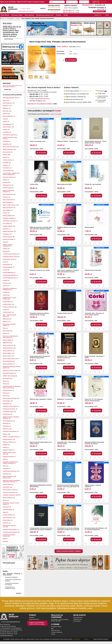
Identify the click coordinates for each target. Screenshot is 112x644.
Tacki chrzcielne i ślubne (9, 490)
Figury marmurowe (8, 208)
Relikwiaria (6, 426)
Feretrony (5, 197)
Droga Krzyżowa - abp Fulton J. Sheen (95, 357)
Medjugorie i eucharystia (65, 399)
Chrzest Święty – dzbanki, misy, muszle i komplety (11, 174)
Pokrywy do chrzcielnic (9, 409)
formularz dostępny (37, 101)
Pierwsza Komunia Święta (10, 398)
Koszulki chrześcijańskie (9, 275)
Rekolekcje (6, 424)
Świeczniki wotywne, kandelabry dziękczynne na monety (11, 481)
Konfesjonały (6, 265)
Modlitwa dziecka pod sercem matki (67, 228)
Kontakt (53, 634)
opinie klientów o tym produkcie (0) (77, 94)
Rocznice (5, 114)
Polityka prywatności (34, 619)
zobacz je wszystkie (56, 114)
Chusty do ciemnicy (8, 177)
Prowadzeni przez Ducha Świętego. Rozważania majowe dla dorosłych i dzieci (68, 529)
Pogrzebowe (6, 404)
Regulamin (32, 617)
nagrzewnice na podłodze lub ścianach (13, 580)
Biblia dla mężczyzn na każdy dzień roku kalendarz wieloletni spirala (41, 228)
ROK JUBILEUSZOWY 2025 (10, 98)
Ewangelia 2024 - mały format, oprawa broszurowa (67, 357)
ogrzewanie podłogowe (11, 577)
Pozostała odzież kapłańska (10, 532)
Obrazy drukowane (8, 348)
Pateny (5, 396)
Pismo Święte (6, 401)
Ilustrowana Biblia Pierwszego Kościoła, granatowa (94, 443)
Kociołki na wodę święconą (10, 254)
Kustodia (5, 292)
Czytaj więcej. (76, 639)
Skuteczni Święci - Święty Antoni (68, 141)
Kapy (4, 242)
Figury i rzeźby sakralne (9, 205)
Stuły (4, 466)
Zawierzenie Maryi (8, 510)
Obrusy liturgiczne (8, 361)
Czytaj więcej (104, 2)
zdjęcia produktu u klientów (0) (76, 97)
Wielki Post (6, 106)
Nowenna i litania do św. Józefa (40, 270)
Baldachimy (6, 144)
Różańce (5, 434)
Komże (5, 262)
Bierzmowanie (7, 152)
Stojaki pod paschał (8, 457)
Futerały (5, 213)
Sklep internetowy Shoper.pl (101, 639)
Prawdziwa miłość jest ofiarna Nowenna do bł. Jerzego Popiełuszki (39, 314)
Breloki (5, 157)
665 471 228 (67, 12)
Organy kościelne (7, 390)
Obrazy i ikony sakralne (9, 359)
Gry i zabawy (6, 224)
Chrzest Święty (7, 171)
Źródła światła (7, 520)
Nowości (5, 539)
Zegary (5, 512)
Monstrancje (6, 331)
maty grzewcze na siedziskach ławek (10, 588)
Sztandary (5, 474)
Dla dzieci (5, 182)
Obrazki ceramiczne (8, 345)
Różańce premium (8, 439)
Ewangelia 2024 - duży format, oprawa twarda (67, 443)
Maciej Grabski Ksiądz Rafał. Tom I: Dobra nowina (41, 443)
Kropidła (5, 280)
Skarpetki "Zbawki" (8, 450)
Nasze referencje (55, 630)
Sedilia (5, 447)
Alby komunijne (7, 127)
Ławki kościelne (7, 312)
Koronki (5, 270)
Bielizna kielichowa (8, 149)
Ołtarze (5, 381)
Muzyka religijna (7, 340)
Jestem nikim (34, 184)
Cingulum (5, 165)
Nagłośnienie (6, 343)
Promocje (5, 541)
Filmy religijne (7, 210)
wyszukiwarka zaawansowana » (27, 11)
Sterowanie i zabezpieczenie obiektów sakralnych (10, 463)
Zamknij (86, 639)
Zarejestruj (88, 5)
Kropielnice (6, 283)
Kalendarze (6, 229)
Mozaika (5, 333)
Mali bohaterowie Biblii (64, 184)
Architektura (6, 132)
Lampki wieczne (7, 304)
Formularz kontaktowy (57, 632)
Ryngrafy (5, 445)
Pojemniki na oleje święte (10, 406)
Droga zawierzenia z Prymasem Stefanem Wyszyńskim (40, 357)
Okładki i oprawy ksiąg (9, 376)
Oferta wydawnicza (8, 364)
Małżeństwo (6, 319)
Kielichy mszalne (7, 237)
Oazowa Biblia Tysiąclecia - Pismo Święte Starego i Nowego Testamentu (96, 142)
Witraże (5, 500)
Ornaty (5, 384)
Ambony (5, 129)
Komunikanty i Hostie (9, 259)
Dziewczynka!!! (90, 227)
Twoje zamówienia (78, 617)
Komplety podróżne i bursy (10, 257)
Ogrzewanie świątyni (8, 373)
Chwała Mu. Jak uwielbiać (93, 184)
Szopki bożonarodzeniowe (10, 471)
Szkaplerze (6, 469)
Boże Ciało (6, 111)
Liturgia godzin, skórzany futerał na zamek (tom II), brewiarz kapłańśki (41, 529)
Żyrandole (5, 523)
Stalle (4, 459)
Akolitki (5, 122)
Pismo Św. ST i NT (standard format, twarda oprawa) (94, 400)
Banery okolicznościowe (9, 147)
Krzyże (5, 286)
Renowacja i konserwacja (10, 431)
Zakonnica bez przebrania (93, 270)
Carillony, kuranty (7, 160)
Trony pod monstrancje (9, 492)
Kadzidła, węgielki (8, 226)
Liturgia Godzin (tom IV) (65, 313)
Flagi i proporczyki (8, 200)
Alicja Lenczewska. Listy (38, 141)
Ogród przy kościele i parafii (10, 371)
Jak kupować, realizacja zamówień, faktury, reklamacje (60, 620)
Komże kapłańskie (8, 267)
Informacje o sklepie (56, 627)
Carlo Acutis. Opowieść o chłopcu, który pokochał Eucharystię (68, 271)
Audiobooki (6, 141)
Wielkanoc (6, 108)
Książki (5, 295)
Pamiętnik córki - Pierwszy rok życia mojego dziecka (94, 314)
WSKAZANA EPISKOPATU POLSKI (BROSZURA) (41, 486)
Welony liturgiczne (8, 498)
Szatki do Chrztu (7, 484)
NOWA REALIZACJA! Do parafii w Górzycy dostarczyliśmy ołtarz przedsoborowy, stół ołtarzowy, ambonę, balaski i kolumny (12, 32)
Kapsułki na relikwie (8, 239)
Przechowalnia (77, 621)
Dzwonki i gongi (7, 188)
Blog (52, 629)
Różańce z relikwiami (8, 442)
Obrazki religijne (7, 353)
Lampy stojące (7, 302)
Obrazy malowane (8, 351)
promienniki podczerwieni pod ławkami (12, 584)
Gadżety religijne (7, 216)
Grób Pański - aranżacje (9, 221)
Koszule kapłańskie (8, 272)
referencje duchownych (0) (74, 99)
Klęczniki (5, 251)
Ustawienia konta (78, 619)
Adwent (5, 100)
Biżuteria (5, 155)
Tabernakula (6, 487)
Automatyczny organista (9, 135)
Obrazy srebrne (7, 356)
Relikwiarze (6, 429)
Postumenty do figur (8, 412)
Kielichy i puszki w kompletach (8, 245)
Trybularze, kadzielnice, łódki (10, 495)
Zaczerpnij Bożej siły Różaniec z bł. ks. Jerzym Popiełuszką (96, 529)
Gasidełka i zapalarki (8, 218)
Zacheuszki (6, 507)
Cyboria (5, 180)
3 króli (4, 119)
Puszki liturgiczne (7, 421)
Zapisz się (7, 90)
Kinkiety (5, 249)
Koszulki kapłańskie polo (9, 278)
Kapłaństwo (6, 234)
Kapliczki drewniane (8, 231)
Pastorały (5, 393)
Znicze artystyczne (8, 518)
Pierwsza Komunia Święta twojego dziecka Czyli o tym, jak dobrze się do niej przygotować (68, 486)
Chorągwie (6, 163)
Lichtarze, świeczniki (8, 307)
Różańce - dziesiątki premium (11, 437)
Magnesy (5, 322)
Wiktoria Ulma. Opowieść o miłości (41, 399)
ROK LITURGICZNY (8, 116)
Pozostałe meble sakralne (10, 530)
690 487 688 (67, 10)
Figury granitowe (7, 202)
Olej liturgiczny (7, 378)
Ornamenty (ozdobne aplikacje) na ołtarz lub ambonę (12, 387)
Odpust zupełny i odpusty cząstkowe (93, 486)
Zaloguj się (100, 5)
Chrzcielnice (6, 168)
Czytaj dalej (9, 39)
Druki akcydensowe (8, 194)
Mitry (4, 328)
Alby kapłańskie (7, 124)
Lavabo (5, 310)
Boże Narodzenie (7, 103)
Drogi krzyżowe (7, 185)
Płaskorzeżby (6, 414)
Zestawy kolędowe (8, 515)
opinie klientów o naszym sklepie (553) (78, 102)
